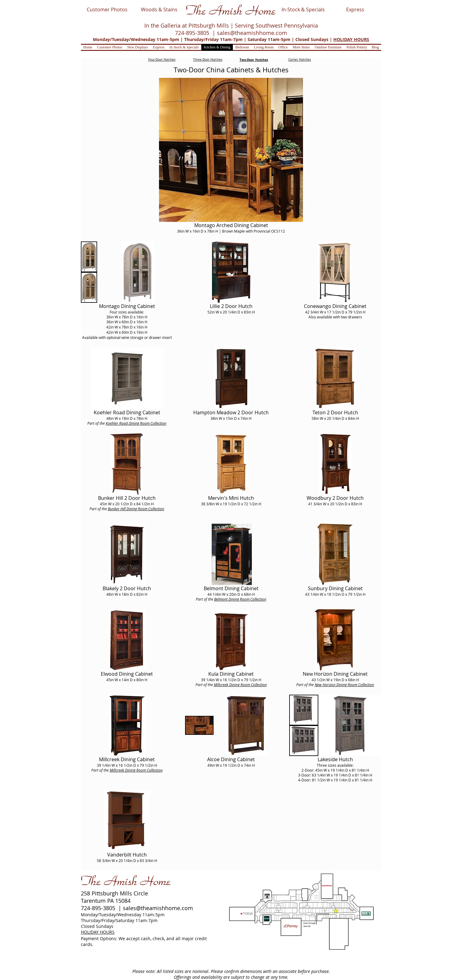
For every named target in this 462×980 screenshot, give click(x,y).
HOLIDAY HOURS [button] (351, 39)
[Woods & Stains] (159, 9)
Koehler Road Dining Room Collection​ (136, 423)
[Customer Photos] (107, 9)
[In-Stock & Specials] (303, 9)
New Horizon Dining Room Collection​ (344, 685)
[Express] (355, 9)
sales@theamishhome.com (252, 33)
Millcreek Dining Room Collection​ (240, 685)
